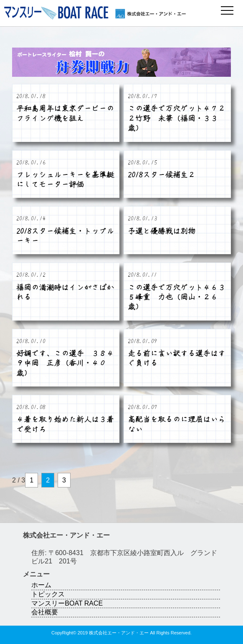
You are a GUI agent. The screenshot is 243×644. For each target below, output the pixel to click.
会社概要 (45, 612)
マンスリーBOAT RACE (67, 603)
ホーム (41, 585)
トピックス (48, 594)
